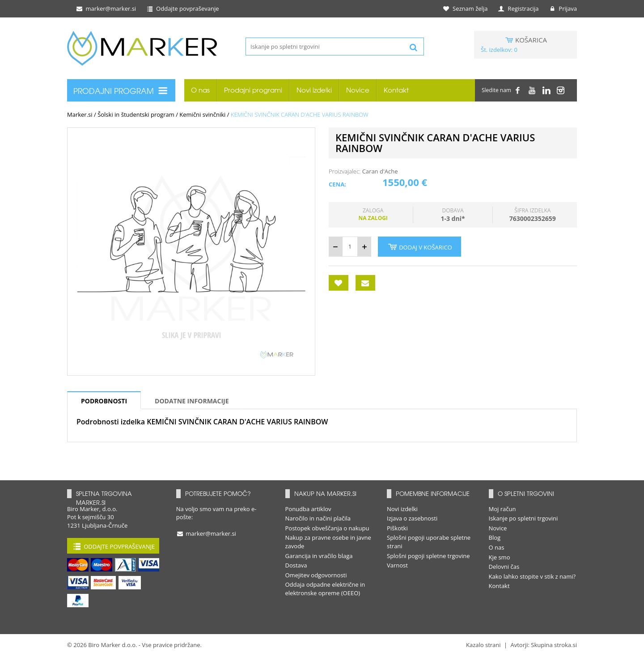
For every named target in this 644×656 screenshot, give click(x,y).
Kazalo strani (483, 645)
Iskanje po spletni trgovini (523, 518)
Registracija (518, 8)
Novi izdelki (314, 90)
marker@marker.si (106, 8)
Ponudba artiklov (308, 509)
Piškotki (397, 528)
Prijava (563, 8)
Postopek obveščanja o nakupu (327, 528)
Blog (495, 537)
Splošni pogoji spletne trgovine (428, 556)
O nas (200, 90)
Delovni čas (504, 567)
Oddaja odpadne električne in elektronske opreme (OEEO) (325, 589)
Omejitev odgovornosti (316, 575)
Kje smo (500, 557)
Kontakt (396, 90)
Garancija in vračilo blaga (319, 556)
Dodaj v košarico (419, 247)
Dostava (296, 565)
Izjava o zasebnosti (412, 518)
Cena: (337, 184)
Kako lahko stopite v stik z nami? (532, 576)
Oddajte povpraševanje (182, 8)
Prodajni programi (253, 90)
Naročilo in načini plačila (318, 518)
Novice (358, 90)
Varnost (397, 565)
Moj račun (502, 509)
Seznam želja (466, 8)
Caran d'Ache (380, 171)
